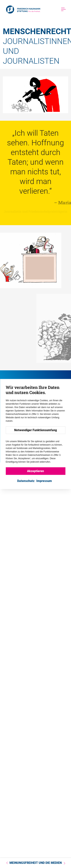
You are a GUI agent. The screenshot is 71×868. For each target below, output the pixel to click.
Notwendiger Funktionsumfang (35, 430)
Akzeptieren (35, 471)
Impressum (44, 481)
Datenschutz (26, 481)
